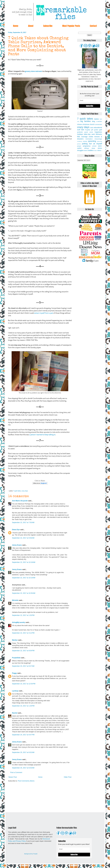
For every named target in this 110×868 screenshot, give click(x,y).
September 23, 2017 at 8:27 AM (23, 666)
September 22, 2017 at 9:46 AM (23, 538)
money (85, 141)
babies (96, 119)
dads (92, 128)
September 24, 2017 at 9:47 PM (23, 735)
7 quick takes (17, 491)
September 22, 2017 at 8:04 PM (23, 651)
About (31, 26)
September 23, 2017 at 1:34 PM (23, 706)
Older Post (68, 777)
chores (80, 124)
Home (16, 26)
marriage (84, 137)
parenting (92, 141)
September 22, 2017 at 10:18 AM (24, 562)
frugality (88, 130)
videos (99, 150)
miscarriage (98, 139)
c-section (99, 121)
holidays (80, 134)
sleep (93, 148)
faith (83, 130)
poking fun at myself (92, 144)
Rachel (15, 713)
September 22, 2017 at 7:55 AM (23, 522)
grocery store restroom (33, 71)
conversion (98, 124)
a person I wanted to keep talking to (42, 435)
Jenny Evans (17, 545)
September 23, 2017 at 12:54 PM (24, 684)
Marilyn (15, 640)
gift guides (95, 130)
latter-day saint (89, 134)
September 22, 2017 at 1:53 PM (23, 615)
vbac (95, 151)
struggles (80, 150)
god (101, 130)
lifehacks (99, 134)
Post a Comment (16, 772)
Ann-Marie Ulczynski (20, 501)
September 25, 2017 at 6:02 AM (23, 752)
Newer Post (13, 777)
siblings (87, 148)
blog (94, 121)
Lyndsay (15, 691)
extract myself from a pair (44, 313)
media (91, 137)
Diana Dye (16, 530)
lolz (79, 137)
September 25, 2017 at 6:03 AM (23, 768)
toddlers (91, 150)
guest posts (89, 132)
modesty (80, 141)
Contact (93, 26)
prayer (79, 146)
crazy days (25, 491)
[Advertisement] (40, 797)
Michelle (15, 600)
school (94, 146)
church (92, 124)
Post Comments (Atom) (26, 781)
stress (100, 148)
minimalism (89, 139)
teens (86, 150)
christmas (86, 124)
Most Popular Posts (71, 26)
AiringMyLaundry (19, 622)
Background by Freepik (31, 854)
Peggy (14, 673)
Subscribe (48, 26)
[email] (90, 100)
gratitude (80, 132)
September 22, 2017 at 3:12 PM (23, 633)
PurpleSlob (16, 658)
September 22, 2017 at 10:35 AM (24, 593)
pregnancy (87, 146)
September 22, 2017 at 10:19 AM (24, 578)
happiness (98, 132)
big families (86, 121)
